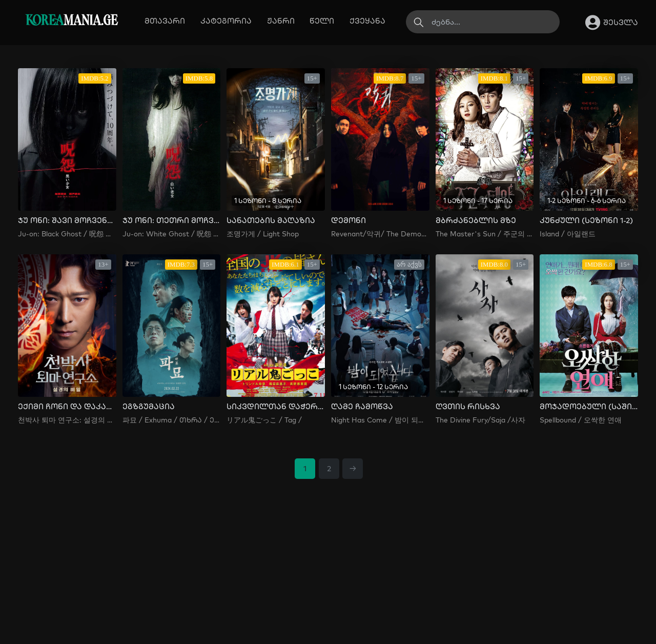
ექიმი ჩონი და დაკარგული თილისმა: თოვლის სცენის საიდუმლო (67, 407)
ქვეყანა (367, 21)
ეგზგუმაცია (149, 407)
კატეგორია (226, 21)
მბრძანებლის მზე (476, 220)
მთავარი (165, 21)
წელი (322, 21)
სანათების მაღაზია (271, 220)
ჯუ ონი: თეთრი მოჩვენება (171, 220)
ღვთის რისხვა (468, 407)
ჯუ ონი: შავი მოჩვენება (67, 220)
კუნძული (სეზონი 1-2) (586, 220)
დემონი (348, 220)
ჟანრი (281, 21)
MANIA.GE (71, 21)
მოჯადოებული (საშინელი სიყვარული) (589, 407)
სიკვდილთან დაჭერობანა (275, 407)
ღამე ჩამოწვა (362, 407)
